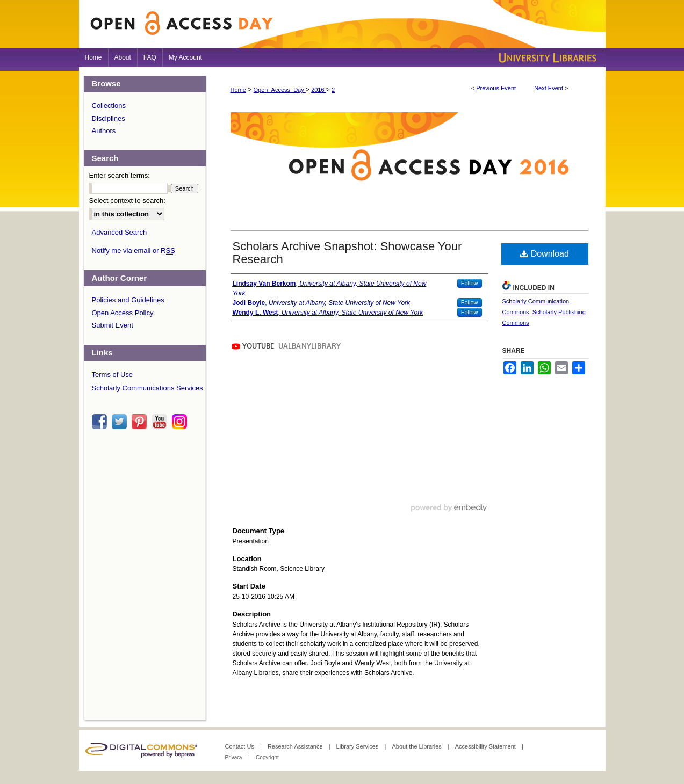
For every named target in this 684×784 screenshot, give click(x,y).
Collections (109, 106)
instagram (181, 422)
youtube (161, 422)
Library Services (358, 746)
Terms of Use (113, 375)
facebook (101, 422)
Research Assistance (296, 746)
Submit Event (113, 325)
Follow (470, 283)
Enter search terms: (120, 175)
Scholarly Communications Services (147, 388)
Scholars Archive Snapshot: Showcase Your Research (347, 253)
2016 (319, 90)
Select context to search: (127, 201)
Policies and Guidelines (128, 300)
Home (238, 90)
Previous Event (496, 88)
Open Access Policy (123, 313)
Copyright (267, 757)
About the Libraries (417, 746)
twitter (121, 422)
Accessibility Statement (486, 746)
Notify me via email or (134, 251)
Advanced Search (120, 232)
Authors (104, 131)
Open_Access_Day (280, 90)
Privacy (235, 757)
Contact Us (240, 746)
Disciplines (109, 118)
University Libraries (546, 58)
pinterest (141, 422)
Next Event (549, 88)
